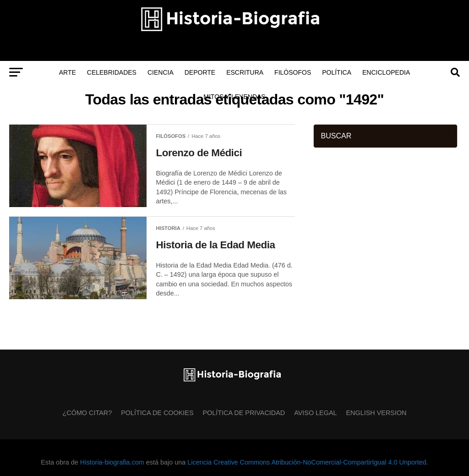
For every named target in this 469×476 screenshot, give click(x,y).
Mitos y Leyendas (234, 97)
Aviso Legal (315, 413)
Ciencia (161, 72)
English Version (376, 413)
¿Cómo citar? (87, 413)
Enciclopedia (386, 72)
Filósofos (293, 72)
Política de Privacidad (244, 413)
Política (337, 72)
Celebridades (112, 72)
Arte (68, 72)
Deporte (200, 72)
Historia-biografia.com (112, 462)
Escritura (245, 72)
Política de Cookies (157, 413)
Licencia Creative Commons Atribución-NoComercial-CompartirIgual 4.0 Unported (307, 462)
